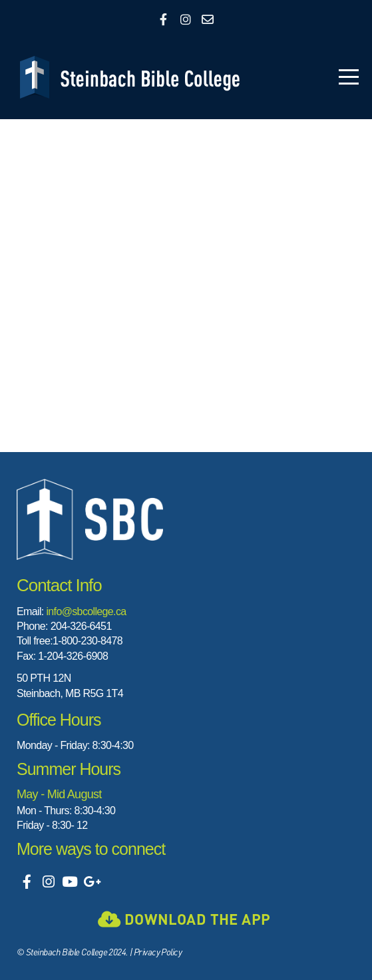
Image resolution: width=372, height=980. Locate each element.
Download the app (184, 919)
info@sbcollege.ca (86, 612)
